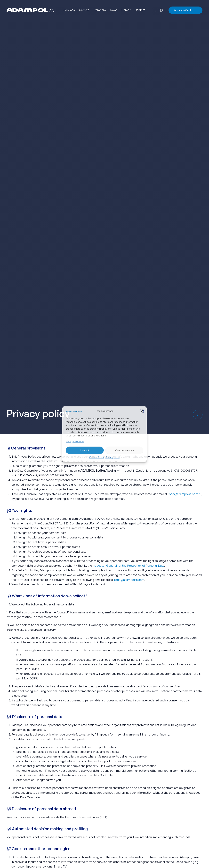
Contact (140, 10)
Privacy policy (113, 457)
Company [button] (100, 10)
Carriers (84, 10)
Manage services (75, 441)
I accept (85, 450)
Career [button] (126, 10)
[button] (142, 411)
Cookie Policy (96, 457)
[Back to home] (30, 10)
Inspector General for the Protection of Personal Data (128, 566)
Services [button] (69, 10)
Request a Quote (185, 10)
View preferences (124, 450)
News (114, 10)
